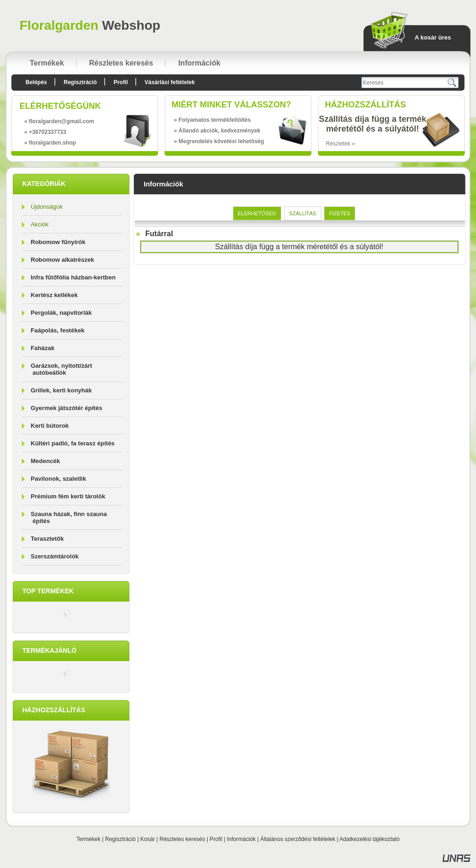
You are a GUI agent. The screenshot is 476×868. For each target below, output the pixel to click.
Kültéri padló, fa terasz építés (73, 443)
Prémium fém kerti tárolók (68, 496)
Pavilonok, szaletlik (58, 479)
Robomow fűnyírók (58, 242)
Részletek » (340, 144)
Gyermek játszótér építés (66, 408)
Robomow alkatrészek (63, 260)
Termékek (88, 839)
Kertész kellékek (54, 295)
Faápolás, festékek (58, 330)
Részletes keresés (182, 839)
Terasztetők (47, 539)
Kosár (148, 839)
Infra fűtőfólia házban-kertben (73, 277)
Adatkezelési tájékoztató (369, 839)
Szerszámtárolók (55, 556)
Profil (216, 839)
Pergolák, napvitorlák (61, 313)
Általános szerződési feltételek (298, 839)
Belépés (36, 82)
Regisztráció (120, 839)
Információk (241, 839)
